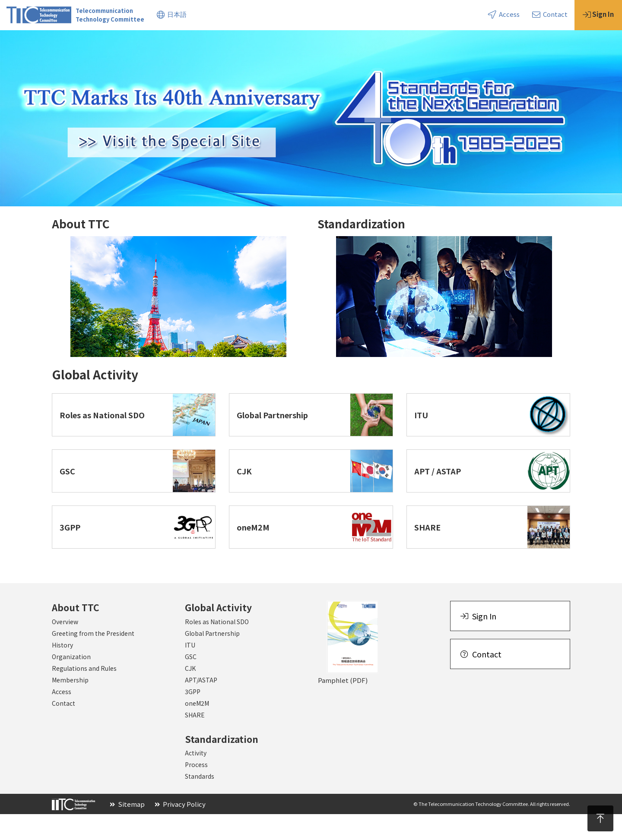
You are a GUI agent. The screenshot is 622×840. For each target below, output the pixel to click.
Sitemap (127, 830)
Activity (196, 779)
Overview (65, 647)
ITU (190, 671)
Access (504, 14)
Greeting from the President (93, 659)
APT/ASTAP (201, 706)
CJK (190, 694)
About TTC (24, 43)
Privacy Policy (180, 830)
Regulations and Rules (84, 694)
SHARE (195, 741)
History (62, 671)
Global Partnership (212, 659)
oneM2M (197, 729)
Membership (70, 706)
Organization (71, 682)
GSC (191, 682)
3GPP (193, 717)
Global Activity (89, 43)
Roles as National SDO (217, 647)
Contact (550, 14)
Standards (200, 802)
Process (196, 790)
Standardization (163, 43)
